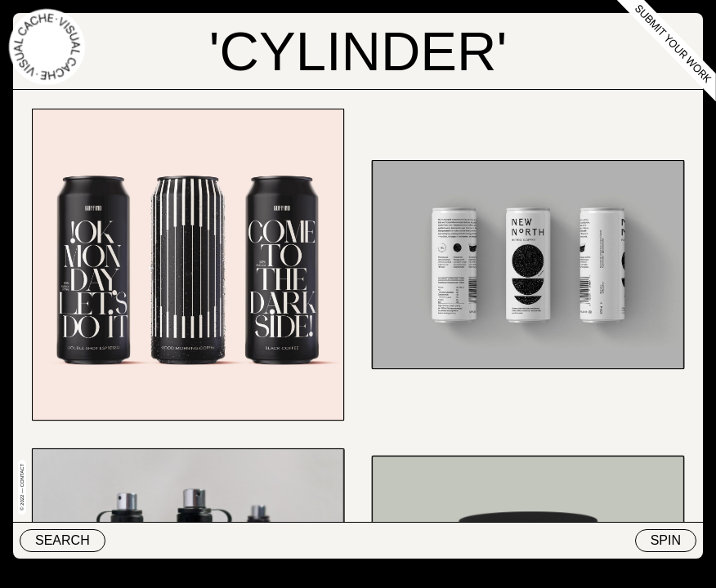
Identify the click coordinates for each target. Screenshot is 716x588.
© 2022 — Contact (22, 487)
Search (63, 540)
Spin (666, 540)
